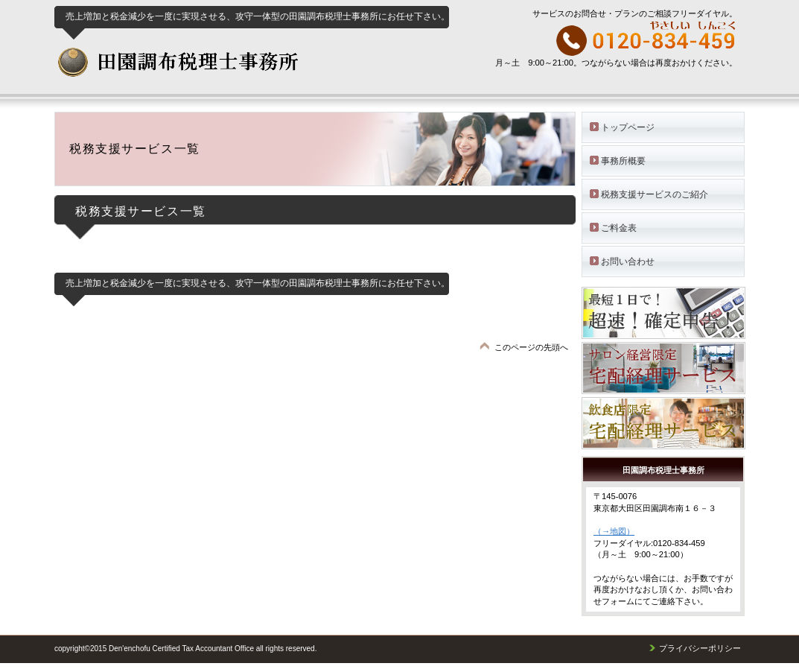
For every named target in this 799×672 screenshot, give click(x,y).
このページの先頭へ (531, 347)
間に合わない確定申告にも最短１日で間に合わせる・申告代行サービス (670, 313)
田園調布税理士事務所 (246, 70)
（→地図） (614, 531)
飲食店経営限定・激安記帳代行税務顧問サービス (670, 423)
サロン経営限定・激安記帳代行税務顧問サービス (670, 368)
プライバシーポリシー (700, 648)
